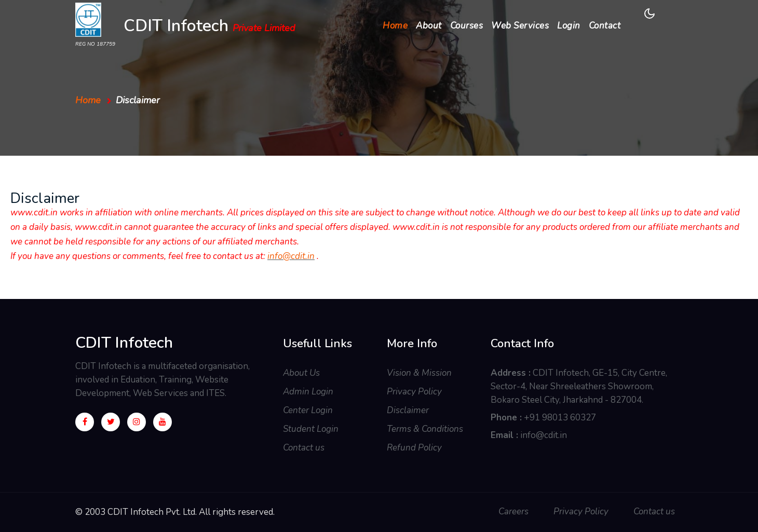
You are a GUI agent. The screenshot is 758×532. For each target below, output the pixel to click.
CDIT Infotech (209, 27)
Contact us (304, 448)
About (429, 26)
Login (569, 26)
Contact (605, 26)
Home (397, 25)
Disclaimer (408, 410)
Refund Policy (414, 448)
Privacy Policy (414, 392)
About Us (301, 373)
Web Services (520, 26)
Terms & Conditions (425, 429)
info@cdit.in (291, 256)
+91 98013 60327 (560, 418)
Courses (467, 26)
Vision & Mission (419, 373)
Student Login (311, 429)
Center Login (308, 410)
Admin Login (308, 392)
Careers (513, 511)
